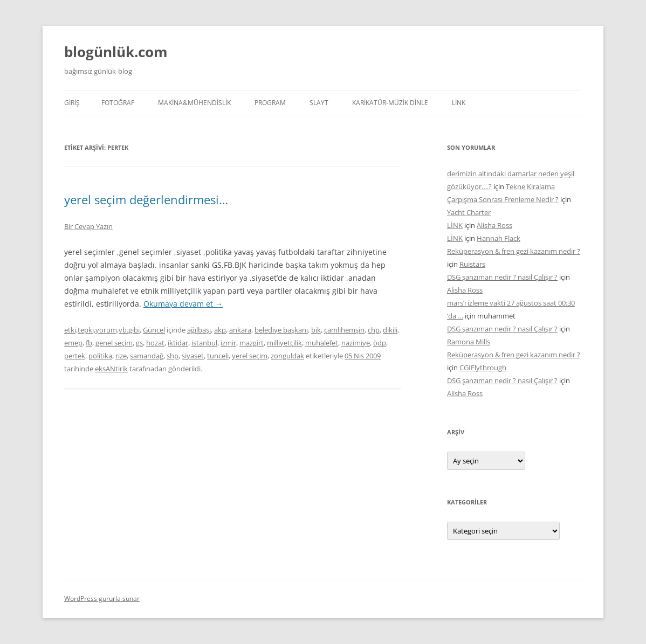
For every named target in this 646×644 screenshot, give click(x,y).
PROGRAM (270, 103)
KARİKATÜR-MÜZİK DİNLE (390, 103)
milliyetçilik (284, 343)
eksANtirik (111, 369)
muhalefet (322, 343)
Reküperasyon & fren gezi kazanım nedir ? (514, 251)
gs (139, 343)
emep (73, 343)
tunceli (218, 356)
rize (121, 356)
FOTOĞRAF (118, 103)
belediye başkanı (281, 330)
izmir (228, 343)
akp (220, 330)
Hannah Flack (499, 238)
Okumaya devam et (183, 304)
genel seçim (114, 343)
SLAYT (319, 103)
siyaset (193, 356)
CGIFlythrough (483, 368)
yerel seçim (250, 356)
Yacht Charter (469, 212)
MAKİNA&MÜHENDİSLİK (194, 103)
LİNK (459, 103)
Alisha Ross (494, 225)
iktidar (178, 343)
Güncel (154, 330)
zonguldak (287, 356)
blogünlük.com (116, 52)
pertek (75, 356)
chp (374, 330)
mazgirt (252, 343)
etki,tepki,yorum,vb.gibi (102, 330)
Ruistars (472, 264)
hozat (155, 343)
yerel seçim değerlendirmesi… (146, 199)
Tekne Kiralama (530, 186)
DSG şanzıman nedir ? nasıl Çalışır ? (502, 277)
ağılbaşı (199, 330)
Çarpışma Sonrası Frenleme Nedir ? (503, 199)
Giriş (72, 103)
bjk (316, 330)
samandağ (147, 356)
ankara (240, 330)
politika (100, 356)
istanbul (204, 343)
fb (89, 343)
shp (173, 356)
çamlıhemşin (344, 330)
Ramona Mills (469, 342)
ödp (380, 343)
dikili (390, 330)
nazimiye (356, 343)
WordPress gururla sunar (102, 598)
